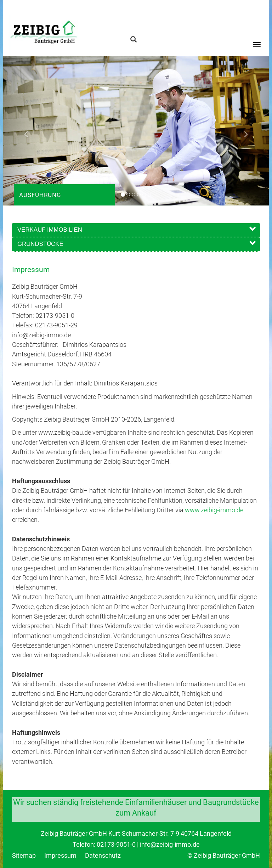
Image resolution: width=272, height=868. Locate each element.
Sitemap (25, 855)
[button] (23, 131)
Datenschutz (103, 855)
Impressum (61, 855)
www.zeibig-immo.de (214, 510)
